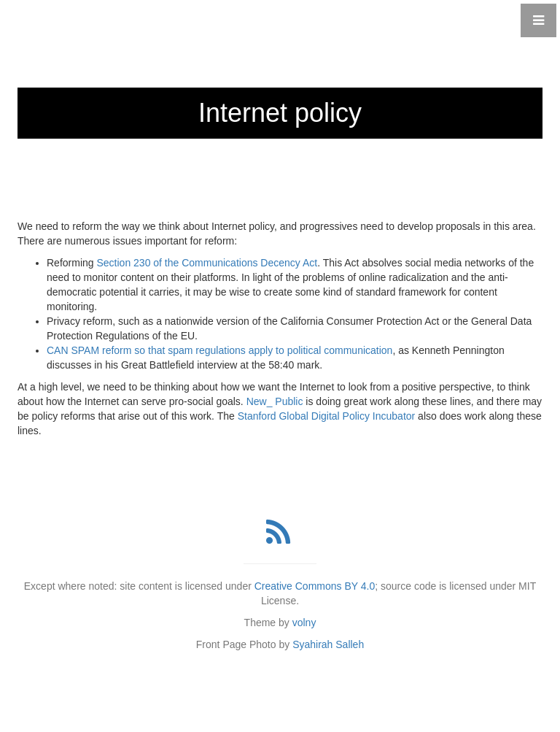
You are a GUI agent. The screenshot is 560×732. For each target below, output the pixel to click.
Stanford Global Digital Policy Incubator (327, 416)
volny (304, 623)
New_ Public (275, 401)
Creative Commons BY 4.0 (315, 586)
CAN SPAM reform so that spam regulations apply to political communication (219, 350)
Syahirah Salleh (328, 644)
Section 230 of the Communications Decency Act (207, 263)
